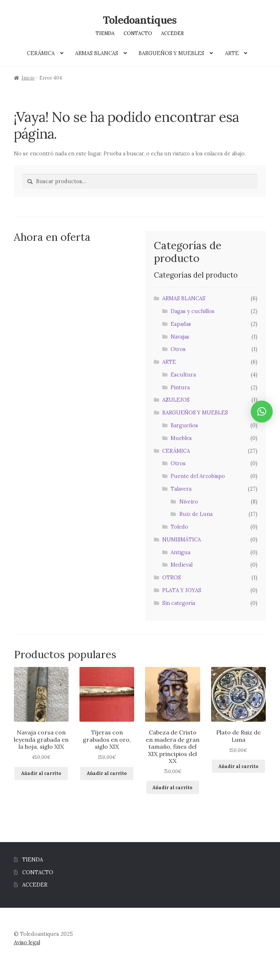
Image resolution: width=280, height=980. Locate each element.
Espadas (181, 324)
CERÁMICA (41, 53)
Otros (178, 349)
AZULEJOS (176, 400)
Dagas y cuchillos (192, 311)
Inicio (28, 78)
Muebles (181, 438)
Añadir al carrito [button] (41, 773)
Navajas (180, 337)
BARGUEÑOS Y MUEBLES (171, 53)
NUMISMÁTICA (182, 540)
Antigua (180, 552)
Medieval (182, 565)
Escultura (183, 375)
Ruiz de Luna (196, 514)
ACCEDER (172, 33)
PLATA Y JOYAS (182, 590)
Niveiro (189, 502)
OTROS (172, 578)
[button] (262, 412)
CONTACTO (138, 33)
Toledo (179, 527)
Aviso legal (27, 942)
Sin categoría (179, 603)
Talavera (181, 489)
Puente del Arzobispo (198, 476)
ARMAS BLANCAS (97, 53)
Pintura (180, 387)
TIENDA (105, 33)
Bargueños (184, 425)
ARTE (232, 53)
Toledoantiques (140, 20)
